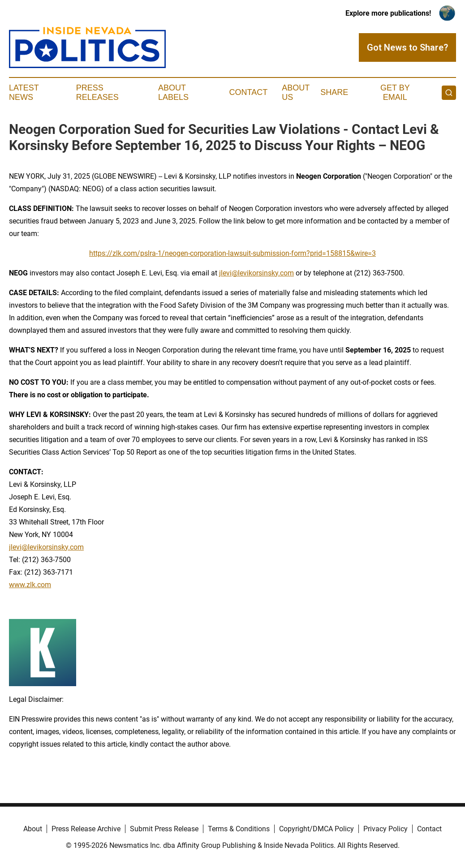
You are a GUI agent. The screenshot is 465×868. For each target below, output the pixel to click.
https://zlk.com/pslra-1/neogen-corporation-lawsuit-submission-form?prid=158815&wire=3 (232, 253)
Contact (248, 92)
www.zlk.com (30, 585)
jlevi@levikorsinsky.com (256, 273)
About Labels (173, 93)
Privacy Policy (385, 829)
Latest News (24, 93)
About (33, 829)
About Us (296, 93)
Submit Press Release (164, 829)
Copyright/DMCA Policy (316, 829)
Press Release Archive (86, 829)
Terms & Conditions (239, 829)
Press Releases (97, 93)
